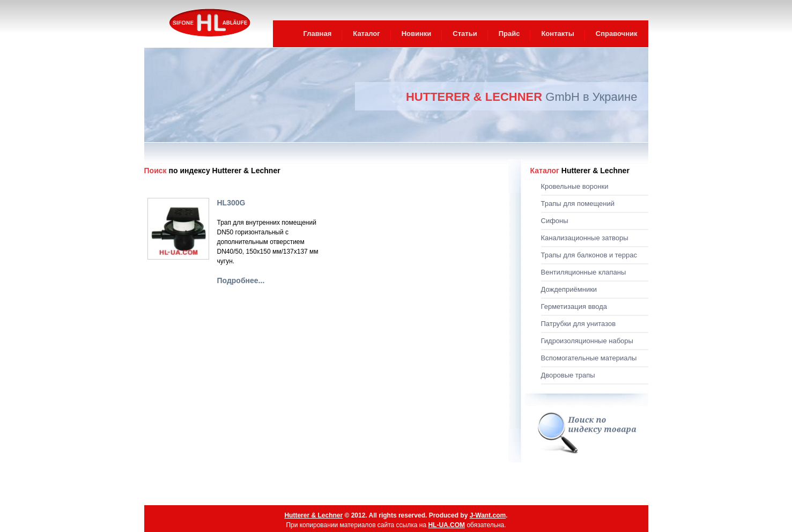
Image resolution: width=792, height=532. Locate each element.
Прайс (509, 34)
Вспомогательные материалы (589, 358)
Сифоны (555, 221)
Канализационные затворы (585, 238)
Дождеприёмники (569, 289)
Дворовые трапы (568, 375)
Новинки (417, 34)
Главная (317, 34)
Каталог (366, 34)
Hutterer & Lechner (313, 515)
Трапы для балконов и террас (589, 255)
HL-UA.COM (446, 525)
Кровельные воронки (575, 186)
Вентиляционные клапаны (584, 272)
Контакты (557, 34)
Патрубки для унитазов (579, 324)
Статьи (465, 34)
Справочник (617, 34)
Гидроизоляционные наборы (587, 341)
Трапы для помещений (578, 204)
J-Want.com (488, 515)
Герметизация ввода (574, 306)
